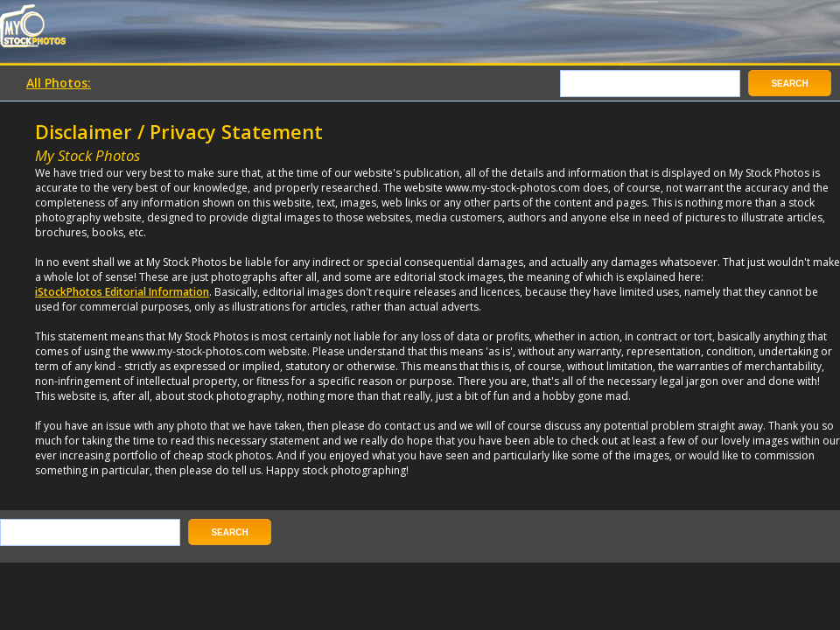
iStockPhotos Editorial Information (122, 292)
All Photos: (59, 83)
